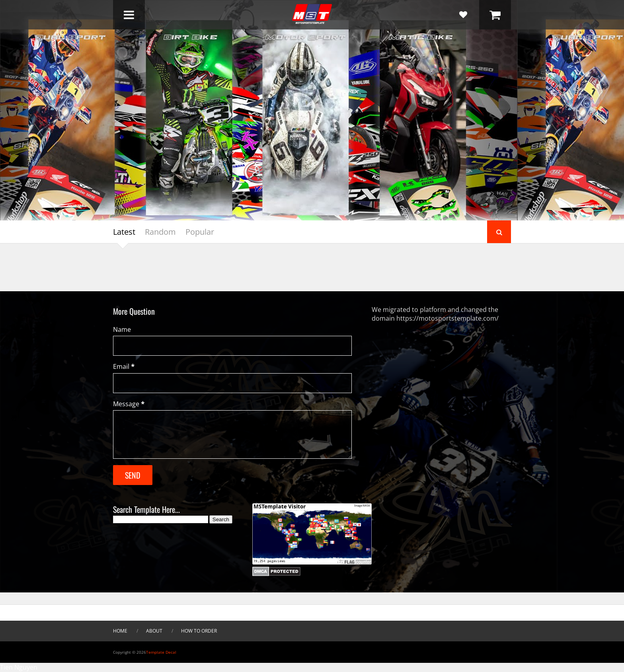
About (154, 631)
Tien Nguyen (19, 667)
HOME (120, 631)
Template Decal (161, 652)
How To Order (199, 631)
